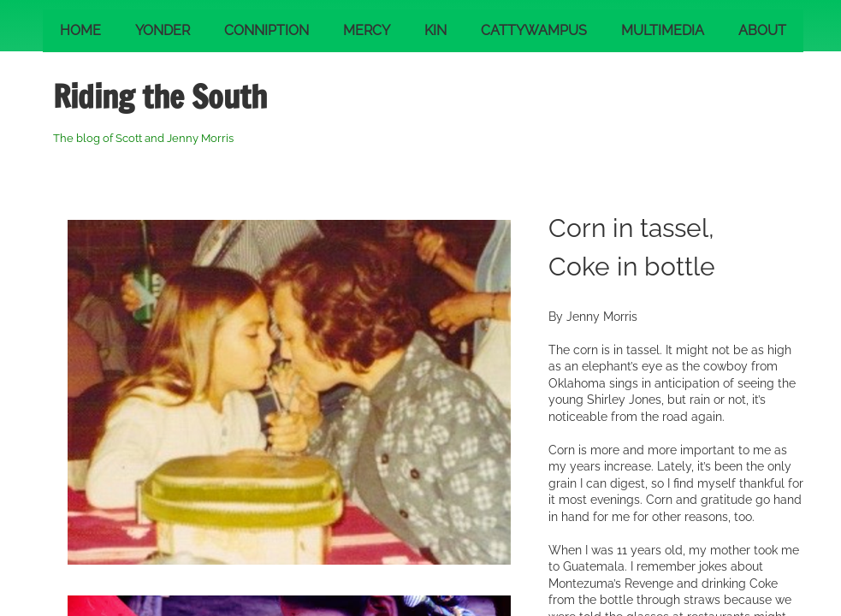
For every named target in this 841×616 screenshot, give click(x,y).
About (762, 30)
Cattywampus (534, 30)
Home (80, 30)
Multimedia (663, 30)
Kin (435, 30)
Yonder (163, 30)
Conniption (267, 30)
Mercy (367, 30)
